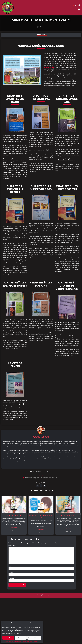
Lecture (48, 27)
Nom (10, 566)
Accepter (8, 638)
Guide (34, 478)
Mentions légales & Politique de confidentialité (48, 595)
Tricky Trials (55, 478)
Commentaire (13, 546)
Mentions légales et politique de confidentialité (27, 641)
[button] (41, 623)
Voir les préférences (34, 638)
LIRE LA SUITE (14, 527)
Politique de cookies (10, 641)
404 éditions (28, 478)
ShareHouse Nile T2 (68, 515)
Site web (11, 578)
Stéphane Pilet (49, 67)
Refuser (21, 638)
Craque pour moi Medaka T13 (41, 516)
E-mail (11, 572)
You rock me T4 (14, 515)
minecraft (39, 478)
